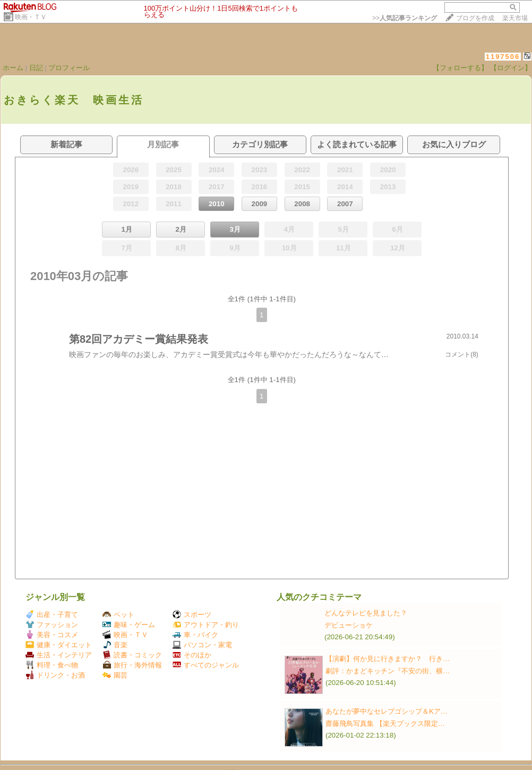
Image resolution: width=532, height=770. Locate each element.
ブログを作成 (475, 18)
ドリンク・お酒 (55, 675)
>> (405, 18)
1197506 (503, 57)
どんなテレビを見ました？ (366, 613)
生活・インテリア (59, 655)
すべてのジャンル (206, 665)
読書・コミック (132, 655)
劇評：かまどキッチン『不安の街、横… (388, 671)
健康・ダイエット (59, 645)
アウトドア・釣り (206, 625)
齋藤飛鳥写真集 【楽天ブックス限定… (385, 724)
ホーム (13, 68)
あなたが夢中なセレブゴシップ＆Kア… (387, 711)
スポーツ (192, 615)
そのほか (192, 655)
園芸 (115, 675)
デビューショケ (349, 625)
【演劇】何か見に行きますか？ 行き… (388, 659)
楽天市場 (515, 18)
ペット (118, 615)
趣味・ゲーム (129, 625)
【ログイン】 (511, 68)
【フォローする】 (460, 68)
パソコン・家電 (202, 645)
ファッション (52, 625)
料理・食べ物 (52, 665)
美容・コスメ (52, 635)
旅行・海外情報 (132, 665)
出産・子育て (52, 615)
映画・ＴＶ (31, 17)
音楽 (115, 645)
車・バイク (195, 635)
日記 (36, 68)
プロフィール (69, 68)
